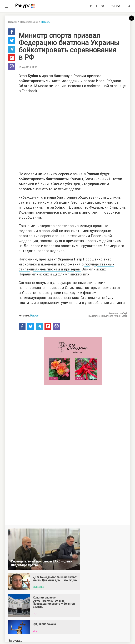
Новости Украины (29, 22)
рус (118, 6)
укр (113, 6)
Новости (12, 22)
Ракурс (34, 316)
